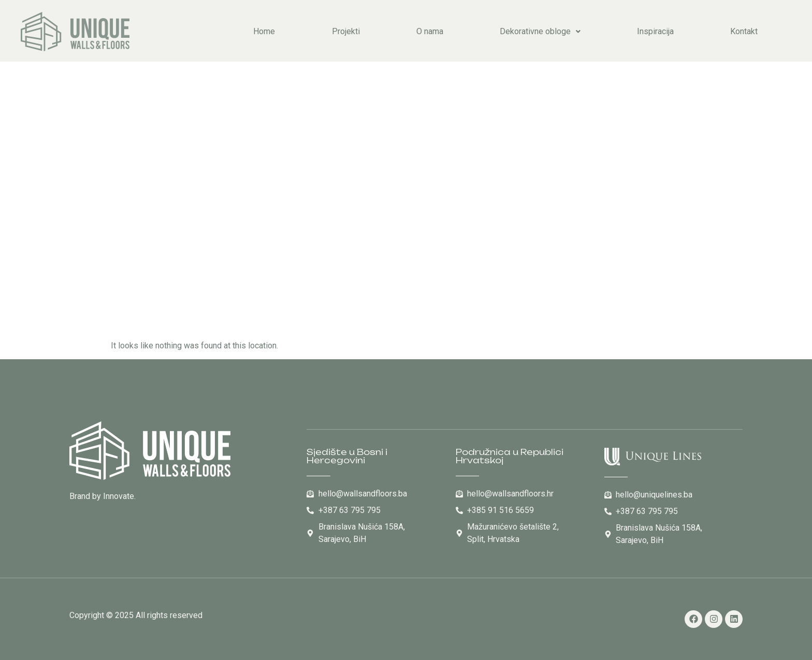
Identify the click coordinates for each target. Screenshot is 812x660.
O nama (430, 31)
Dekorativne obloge (540, 31)
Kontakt (744, 31)
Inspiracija (655, 31)
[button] (540, 32)
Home (264, 31)
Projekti (346, 31)
